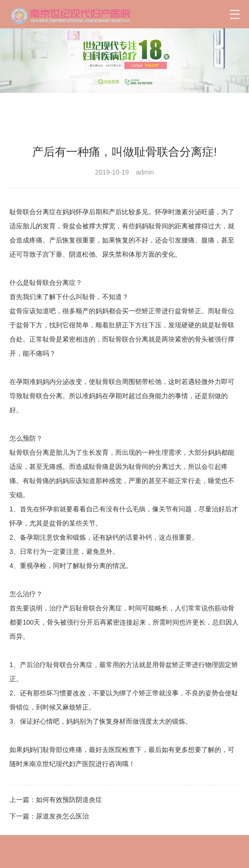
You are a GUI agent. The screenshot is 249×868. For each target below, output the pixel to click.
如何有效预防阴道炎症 (69, 800)
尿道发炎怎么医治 (62, 816)
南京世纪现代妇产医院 (62, 764)
